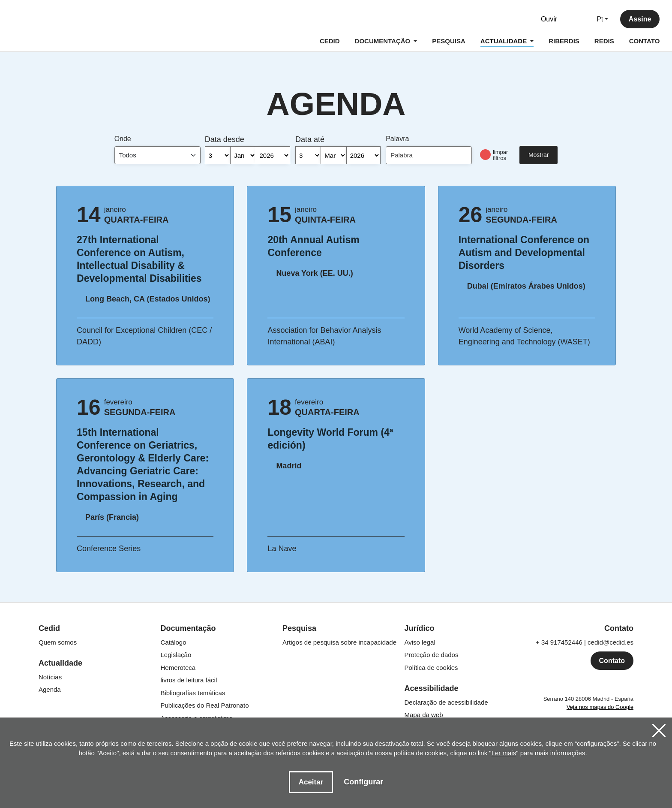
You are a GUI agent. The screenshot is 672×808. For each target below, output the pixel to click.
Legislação (176, 655)
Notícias (50, 677)
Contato (612, 661)
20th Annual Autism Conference (336, 246)
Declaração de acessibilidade (446, 702)
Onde (123, 139)
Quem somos (58, 642)
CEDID (329, 41)
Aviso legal (420, 642)
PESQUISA (448, 41)
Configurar (363, 782)
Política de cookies (431, 668)
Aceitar (311, 782)
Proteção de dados (432, 655)
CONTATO (644, 41)
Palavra (397, 139)
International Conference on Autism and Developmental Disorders (527, 253)
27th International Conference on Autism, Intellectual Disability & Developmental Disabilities (145, 259)
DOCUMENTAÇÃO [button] (383, 41)
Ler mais (504, 753)
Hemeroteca (178, 668)
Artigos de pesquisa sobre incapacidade (339, 642)
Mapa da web (424, 715)
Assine (639, 20)
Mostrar (538, 155)
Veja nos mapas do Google (600, 707)
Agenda (50, 689)
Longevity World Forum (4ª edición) (336, 439)
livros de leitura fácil (189, 680)
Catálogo (174, 642)
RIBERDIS (564, 41)
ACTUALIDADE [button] (506, 43)
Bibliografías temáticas (193, 693)
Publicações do (205, 705)
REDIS (603, 41)
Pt (599, 20)
